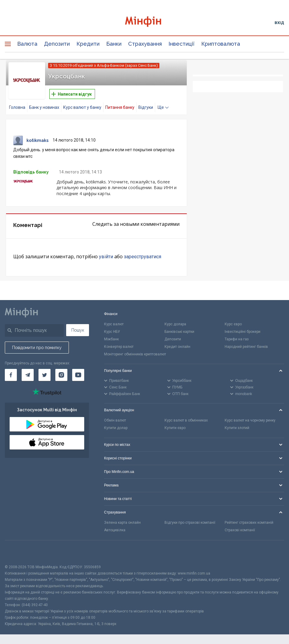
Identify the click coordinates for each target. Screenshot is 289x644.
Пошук (78, 330)
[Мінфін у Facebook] (11, 375)
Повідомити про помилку (37, 348)
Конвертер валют (119, 347)
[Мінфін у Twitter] (45, 375)
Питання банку (120, 107)
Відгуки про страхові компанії (190, 523)
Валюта (27, 44)
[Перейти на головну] (145, 22)
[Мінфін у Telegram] (28, 375)
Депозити (57, 44)
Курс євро (233, 324)
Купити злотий (237, 428)
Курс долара (175, 324)
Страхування (145, 44)
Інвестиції (181, 44)
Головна (17, 107)
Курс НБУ (112, 332)
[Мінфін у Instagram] (61, 375)
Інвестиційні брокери (243, 332)
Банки (114, 44)
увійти (106, 257)
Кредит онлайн (177, 347)
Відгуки (146, 107)
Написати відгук (72, 94)
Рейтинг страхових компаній (249, 523)
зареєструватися (143, 257)
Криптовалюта (221, 44)
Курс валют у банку (82, 107)
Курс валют (114, 324)
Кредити (88, 44)
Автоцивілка (115, 530)
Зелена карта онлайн (122, 523)
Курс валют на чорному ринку (250, 420)
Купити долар (116, 428)
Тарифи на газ (237, 339)
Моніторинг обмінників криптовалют (135, 354)
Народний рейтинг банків (246, 347)
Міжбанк (111, 339)
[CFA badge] (18, 552)
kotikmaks (37, 140)
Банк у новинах (44, 107)
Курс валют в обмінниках (186, 420)
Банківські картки (179, 332)
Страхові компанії (240, 530)
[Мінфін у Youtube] (78, 375)
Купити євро (175, 428)
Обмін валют (115, 420)
